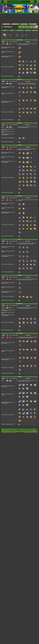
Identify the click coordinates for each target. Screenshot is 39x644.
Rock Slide (3, 44)
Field (26, 35)
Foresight (3, 84)
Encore (2, 381)
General (20, 27)
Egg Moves (31, 27)
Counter (3, 149)
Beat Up (3, 244)
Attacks (26, 27)
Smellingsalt (3, 308)
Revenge (3, 280)
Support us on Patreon (19, 432)
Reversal (3, 200)
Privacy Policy (25, 429)
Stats (29, 27)
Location (23, 27)
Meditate (3, 127)
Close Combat (3, 338)
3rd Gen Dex (34, 27)
